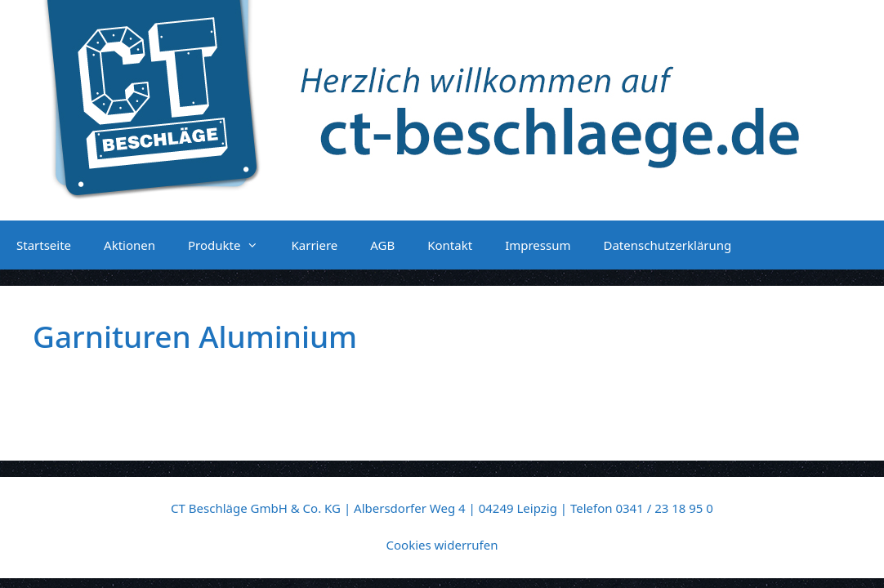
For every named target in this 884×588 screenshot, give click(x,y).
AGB (382, 245)
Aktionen (129, 245)
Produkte (231, 245)
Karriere (314, 245)
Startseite (44, 245)
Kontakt (450, 245)
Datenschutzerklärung (667, 245)
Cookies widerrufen (442, 545)
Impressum (538, 245)
